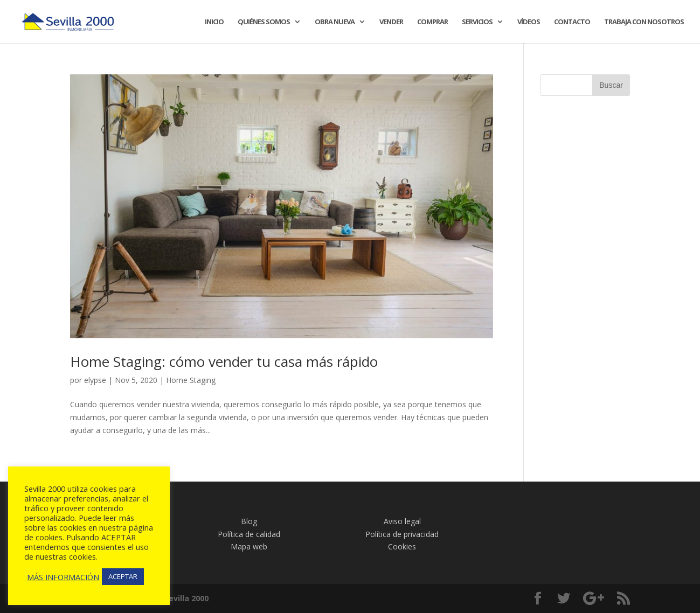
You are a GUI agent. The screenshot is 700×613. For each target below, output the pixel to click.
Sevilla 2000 (186, 598)
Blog (249, 521)
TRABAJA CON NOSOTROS (644, 22)
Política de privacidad (402, 534)
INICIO (214, 22)
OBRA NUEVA (335, 22)
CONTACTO (572, 22)
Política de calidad (249, 534)
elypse (95, 380)
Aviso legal (402, 521)
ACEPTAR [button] (123, 576)
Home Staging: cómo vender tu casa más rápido (224, 361)
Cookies (402, 546)
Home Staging (191, 380)
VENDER (391, 22)
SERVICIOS (477, 22)
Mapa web (249, 546)
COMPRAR (432, 22)
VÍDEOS (529, 22)
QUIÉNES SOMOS (264, 22)
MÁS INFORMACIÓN (63, 577)
